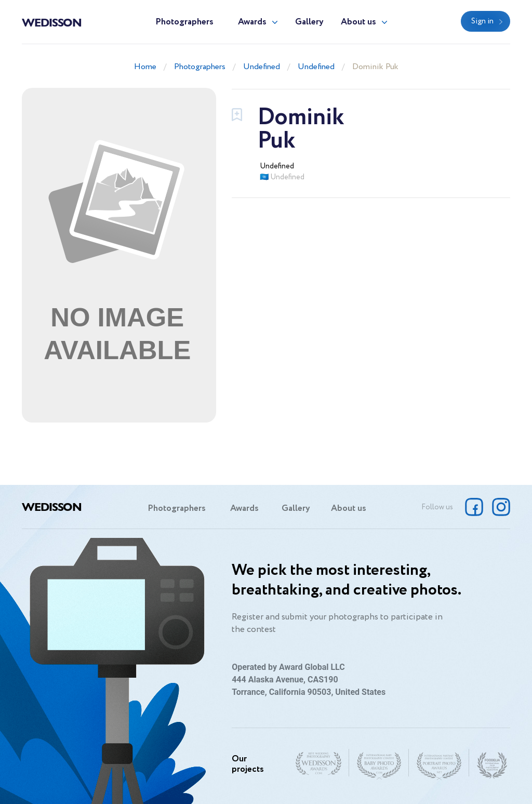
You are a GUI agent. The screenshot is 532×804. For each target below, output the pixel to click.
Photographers (184, 22)
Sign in (482, 21)
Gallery (309, 22)
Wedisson (52, 22)
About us (358, 22)
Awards (252, 22)
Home (145, 67)
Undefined (262, 67)
